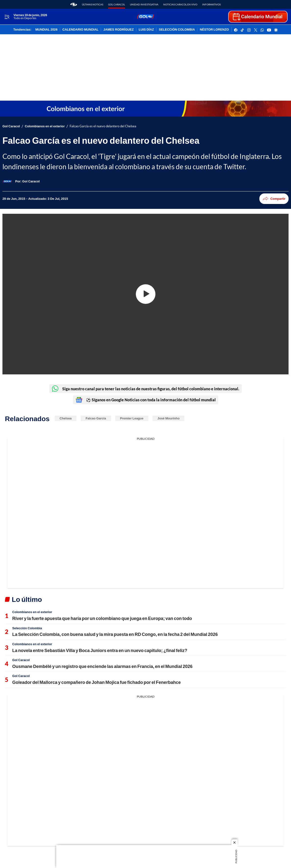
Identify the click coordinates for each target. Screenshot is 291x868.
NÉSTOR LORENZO (214, 30)
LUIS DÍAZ (146, 30)
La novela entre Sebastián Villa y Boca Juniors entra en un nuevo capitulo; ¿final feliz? (100, 650)
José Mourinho (168, 418)
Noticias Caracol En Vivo (180, 4)
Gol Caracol (117, 4)
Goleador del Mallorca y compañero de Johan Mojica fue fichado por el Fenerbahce (96, 682)
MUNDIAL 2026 (46, 30)
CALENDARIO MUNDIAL (81, 30)
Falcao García (96, 418)
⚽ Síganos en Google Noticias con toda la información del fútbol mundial (146, 400)
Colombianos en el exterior (45, 126)
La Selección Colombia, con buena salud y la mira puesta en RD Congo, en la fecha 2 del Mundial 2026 (115, 634)
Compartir (274, 199)
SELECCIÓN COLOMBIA (177, 30)
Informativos (211, 4)
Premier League (132, 418)
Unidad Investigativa (144, 4)
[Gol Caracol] (31, 181)
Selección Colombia (27, 628)
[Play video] (146, 294)
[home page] (74, 4)
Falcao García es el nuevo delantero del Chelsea (103, 126)
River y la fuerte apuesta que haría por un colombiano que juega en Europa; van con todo (102, 618)
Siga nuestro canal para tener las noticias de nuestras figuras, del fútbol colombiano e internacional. (145, 389)
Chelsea (66, 418)
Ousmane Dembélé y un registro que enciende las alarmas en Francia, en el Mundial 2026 (102, 666)
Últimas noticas (93, 4)
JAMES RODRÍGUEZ (119, 30)
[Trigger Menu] (7, 17)
